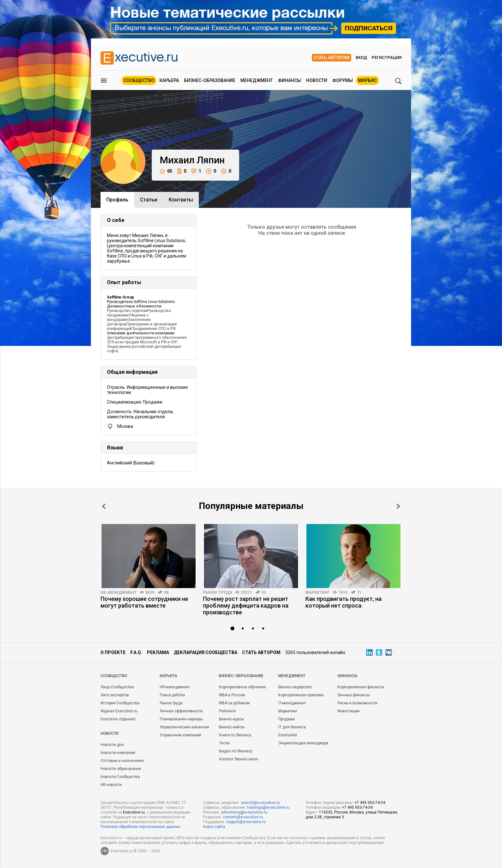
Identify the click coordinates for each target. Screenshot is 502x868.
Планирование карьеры (181, 719)
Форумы (343, 80)
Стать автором (332, 58)
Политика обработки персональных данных (140, 827)
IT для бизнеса (292, 727)
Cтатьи (149, 200)
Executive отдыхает (118, 719)
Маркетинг (318, 593)
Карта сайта (214, 827)
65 (166, 171)
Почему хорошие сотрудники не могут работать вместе (144, 602)
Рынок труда (218, 593)
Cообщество (114, 676)
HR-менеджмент (119, 593)
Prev (104, 506)
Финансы (289, 80)
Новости (317, 80)
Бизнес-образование (210, 80)
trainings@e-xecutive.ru (268, 807)
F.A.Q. (136, 652)
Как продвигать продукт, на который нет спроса (344, 602)
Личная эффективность (181, 711)
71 (359, 593)
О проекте (113, 652)
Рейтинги (227, 711)
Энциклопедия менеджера (303, 743)
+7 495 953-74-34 (370, 803)
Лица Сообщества (117, 687)
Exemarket (288, 735)
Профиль (117, 200)
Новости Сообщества (120, 777)
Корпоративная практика (301, 695)
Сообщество (139, 80)
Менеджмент (257, 80)
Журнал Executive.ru (119, 711)
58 (166, 593)
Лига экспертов (115, 695)
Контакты (181, 200)
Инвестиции (348, 711)
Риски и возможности (357, 703)
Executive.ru (134, 812)
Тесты (224, 743)
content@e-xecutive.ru (243, 817)
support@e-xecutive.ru (246, 822)
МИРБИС (367, 80)
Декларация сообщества (206, 652)
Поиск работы (172, 695)
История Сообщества (120, 703)
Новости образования (121, 769)
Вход (361, 57)
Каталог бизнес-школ (239, 759)
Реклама (158, 652)
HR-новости (111, 785)
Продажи (287, 719)
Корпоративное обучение (242, 687)
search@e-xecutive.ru (260, 803)
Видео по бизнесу (236, 751)
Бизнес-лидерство (295, 687)
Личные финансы (354, 695)
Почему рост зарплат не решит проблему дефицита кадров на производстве (246, 606)
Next (398, 506)
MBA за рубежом (234, 703)
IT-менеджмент (292, 703)
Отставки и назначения (122, 761)
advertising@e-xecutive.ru (244, 812)
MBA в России (232, 695)
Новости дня (112, 745)
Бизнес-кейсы (232, 727)
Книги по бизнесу (235, 735)
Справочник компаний (180, 735)
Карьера (169, 80)
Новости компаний (118, 753)
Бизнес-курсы (231, 719)
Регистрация (387, 57)
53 (264, 593)
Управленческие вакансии (184, 727)
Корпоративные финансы (361, 687)
